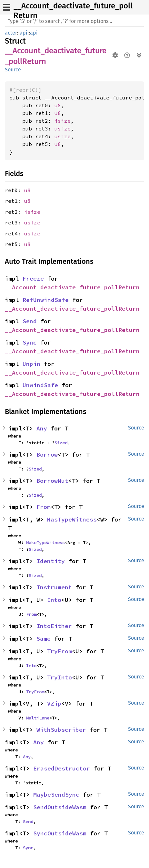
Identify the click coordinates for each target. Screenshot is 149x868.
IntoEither (54, 626)
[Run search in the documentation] (74, 21)
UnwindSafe (40, 385)
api (24, 33)
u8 (58, 105)
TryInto (60, 677)
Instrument (54, 587)
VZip (54, 703)
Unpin (31, 364)
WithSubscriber (61, 730)
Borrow (47, 455)
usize (63, 129)
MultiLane (38, 718)
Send (30, 321)
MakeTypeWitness (45, 542)
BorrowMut (52, 481)
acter (11, 33)
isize (63, 121)
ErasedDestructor (62, 768)
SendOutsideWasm (60, 807)
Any (42, 428)
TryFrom (60, 651)
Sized (61, 443)
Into (54, 600)
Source (13, 70)
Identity (51, 561)
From (44, 507)
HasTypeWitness (72, 519)
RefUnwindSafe (46, 300)
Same (44, 639)
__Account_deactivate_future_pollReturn (72, 287)
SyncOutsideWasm (60, 833)
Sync (30, 342)
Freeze (33, 279)
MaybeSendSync (56, 795)
